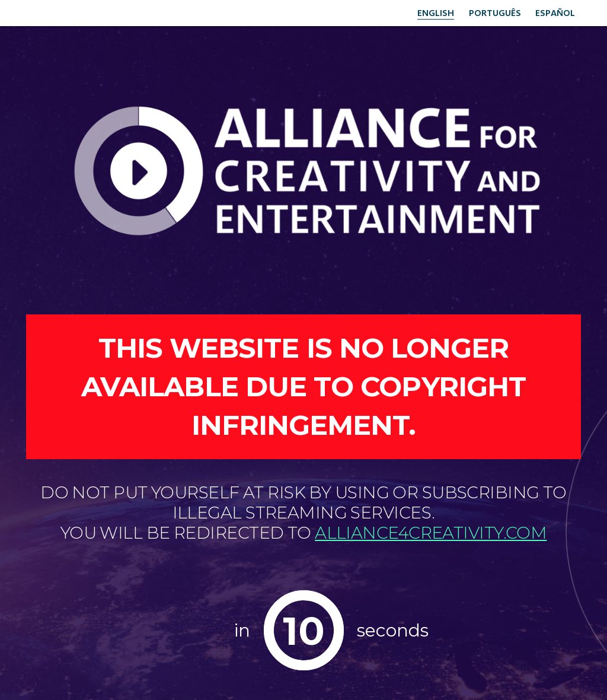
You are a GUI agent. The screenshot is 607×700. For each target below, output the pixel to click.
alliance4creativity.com (431, 533)
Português (491, 12)
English (429, 12)
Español (554, 12)
